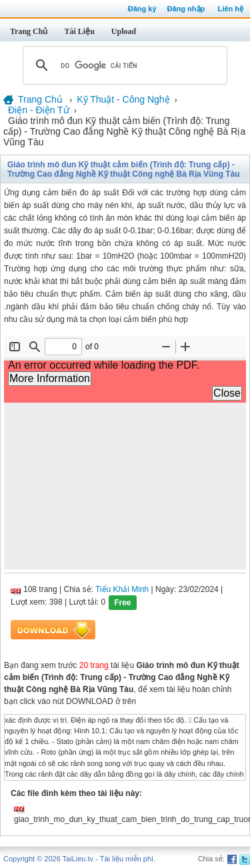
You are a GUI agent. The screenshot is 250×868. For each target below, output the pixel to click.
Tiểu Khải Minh (122, 589)
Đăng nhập (186, 9)
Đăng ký (142, 9)
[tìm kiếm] (123, 65)
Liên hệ (231, 9)
